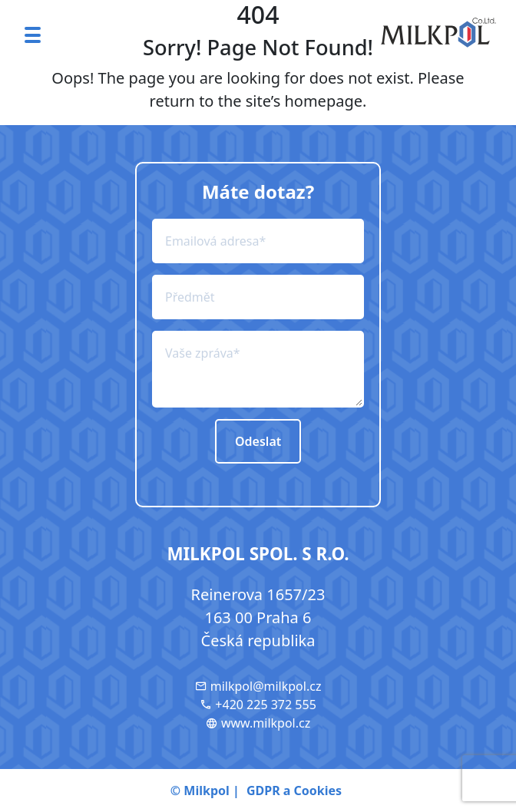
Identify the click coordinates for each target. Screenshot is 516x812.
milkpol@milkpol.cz (258, 686)
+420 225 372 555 (258, 705)
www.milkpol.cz (258, 723)
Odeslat (258, 441)
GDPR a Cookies (294, 791)
